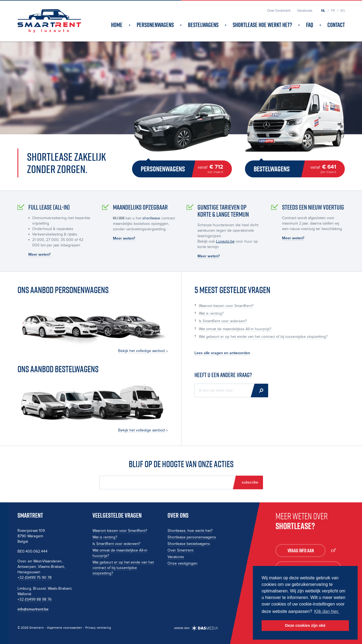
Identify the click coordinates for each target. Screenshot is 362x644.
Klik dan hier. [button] (327, 611)
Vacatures (176, 557)
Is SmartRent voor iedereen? (223, 321)
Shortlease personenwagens (192, 537)
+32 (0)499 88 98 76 (35, 600)
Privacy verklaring (98, 628)
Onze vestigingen (183, 563)
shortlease (151, 218)
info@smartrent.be (33, 609)
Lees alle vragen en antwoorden (222, 353)
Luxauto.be (225, 241)
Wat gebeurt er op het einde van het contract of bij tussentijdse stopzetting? (263, 337)
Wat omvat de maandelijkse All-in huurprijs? (235, 329)
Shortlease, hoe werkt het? (190, 531)
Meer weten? (39, 254)
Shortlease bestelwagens (189, 544)
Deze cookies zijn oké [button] (305, 625)
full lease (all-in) (49, 207)
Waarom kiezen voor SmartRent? (226, 306)
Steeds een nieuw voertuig (313, 207)
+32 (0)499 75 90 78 (35, 578)
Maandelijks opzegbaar (140, 207)
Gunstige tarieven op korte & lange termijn (223, 211)
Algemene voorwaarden (65, 628)
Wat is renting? (211, 314)
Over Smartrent (180, 550)
